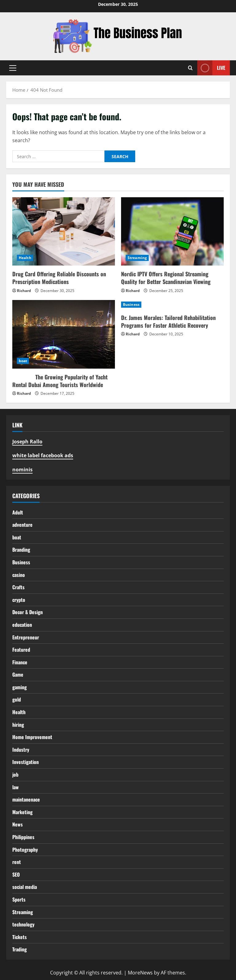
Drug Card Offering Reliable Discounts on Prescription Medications (59, 278)
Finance (20, 662)
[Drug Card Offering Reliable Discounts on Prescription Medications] (64, 232)
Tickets (20, 937)
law (16, 787)
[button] (13, 68)
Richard (24, 291)
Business (131, 304)
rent (17, 862)
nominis (22, 470)
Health (25, 258)
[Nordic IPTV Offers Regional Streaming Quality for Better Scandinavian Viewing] (172, 232)
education (22, 625)
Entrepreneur (26, 637)
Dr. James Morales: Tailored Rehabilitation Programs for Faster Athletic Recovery (168, 321)
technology (23, 924)
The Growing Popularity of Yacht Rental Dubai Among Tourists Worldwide (60, 381)
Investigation (26, 762)
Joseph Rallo (27, 442)
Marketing (22, 812)
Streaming (137, 258)
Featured (21, 650)
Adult (18, 512)
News (18, 824)
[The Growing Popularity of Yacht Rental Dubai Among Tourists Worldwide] (64, 334)
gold (17, 699)
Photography (25, 850)
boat (23, 361)
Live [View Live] (211, 68)
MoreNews (140, 973)
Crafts (18, 587)
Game (18, 674)
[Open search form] (190, 68)
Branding (21, 550)
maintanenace (26, 799)
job (15, 774)
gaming (20, 687)
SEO (16, 874)
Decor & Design (28, 612)
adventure (22, 525)
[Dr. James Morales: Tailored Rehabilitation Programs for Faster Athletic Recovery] (172, 305)
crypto (19, 600)
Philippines (23, 837)
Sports (19, 899)
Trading (20, 949)
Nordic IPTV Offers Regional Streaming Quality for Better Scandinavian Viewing (166, 278)
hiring (18, 725)
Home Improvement (32, 737)
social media (25, 887)
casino (19, 575)
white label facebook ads (43, 455)
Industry (21, 750)
